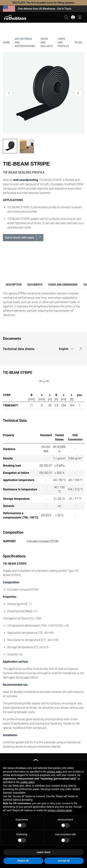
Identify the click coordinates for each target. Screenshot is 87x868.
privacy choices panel (60, 810)
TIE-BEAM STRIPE (79, 43)
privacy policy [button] (55, 772)
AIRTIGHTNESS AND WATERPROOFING (25, 43)
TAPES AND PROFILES (63, 43)
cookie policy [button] (27, 782)
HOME (6, 43)
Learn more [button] (43, 852)
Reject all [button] (23, 861)
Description (14, 285)
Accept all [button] (64, 861)
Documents (35, 285)
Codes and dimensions (63, 285)
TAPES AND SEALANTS (47, 43)
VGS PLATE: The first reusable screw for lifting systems (44, 3)
